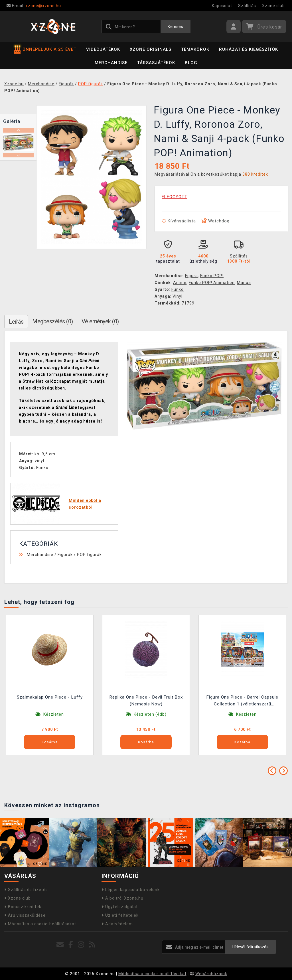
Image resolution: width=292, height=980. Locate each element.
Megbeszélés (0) (53, 321)
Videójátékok (103, 49)
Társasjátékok (156, 63)
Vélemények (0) (100, 321)
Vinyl (178, 296)
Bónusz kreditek (23, 907)
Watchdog (216, 221)
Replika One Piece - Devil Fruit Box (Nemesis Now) (146, 701)
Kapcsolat (222, 6)
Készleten (54, 714)
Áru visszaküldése (25, 915)
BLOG (191, 63)
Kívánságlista (179, 221)
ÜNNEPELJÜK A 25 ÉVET (45, 49)
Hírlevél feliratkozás (250, 947)
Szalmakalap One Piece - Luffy (50, 697)
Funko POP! (212, 276)
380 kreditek (255, 174)
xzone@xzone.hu (34, 6)
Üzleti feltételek (120, 915)
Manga (244, 283)
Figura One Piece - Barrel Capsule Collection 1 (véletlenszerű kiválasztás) (242, 701)
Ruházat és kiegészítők (249, 49)
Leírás (16, 322)
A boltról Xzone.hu (122, 898)
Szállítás (247, 6)
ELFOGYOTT (175, 197)
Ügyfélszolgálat (120, 907)
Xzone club (273, 6)
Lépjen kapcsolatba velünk (131, 890)
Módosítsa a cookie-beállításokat (40, 924)
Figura (191, 276)
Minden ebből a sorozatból (85, 504)
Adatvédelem (117, 924)
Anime (180, 283)
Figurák (65, 555)
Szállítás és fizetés (26, 890)
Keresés (175, 27)
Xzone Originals (151, 49)
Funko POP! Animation (212, 283)
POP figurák (89, 555)
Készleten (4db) (150, 714)
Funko (178, 289)
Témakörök (195, 49)
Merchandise (111, 63)
